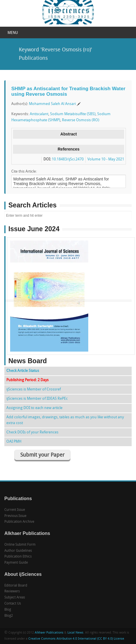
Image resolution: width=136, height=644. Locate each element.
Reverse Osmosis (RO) (81, 120)
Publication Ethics (18, 557)
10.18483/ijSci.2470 (68, 159)
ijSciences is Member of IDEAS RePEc (37, 399)
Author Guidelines (18, 551)
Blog (8, 610)
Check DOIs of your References (32, 432)
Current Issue (15, 510)
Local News (75, 633)
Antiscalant (39, 114)
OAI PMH (14, 442)
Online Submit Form (20, 545)
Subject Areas (15, 598)
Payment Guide (16, 563)
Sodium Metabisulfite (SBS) (73, 114)
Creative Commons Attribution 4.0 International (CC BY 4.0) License (76, 639)
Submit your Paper (42, 455)
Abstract (69, 134)
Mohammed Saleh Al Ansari (52, 104)
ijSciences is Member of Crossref (34, 389)
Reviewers (12, 591)
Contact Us (13, 604)
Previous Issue (15, 516)
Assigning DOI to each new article (34, 408)
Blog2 (9, 616)
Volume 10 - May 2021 (106, 159)
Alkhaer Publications (49, 633)
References (69, 149)
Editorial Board (16, 586)
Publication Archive (19, 522)
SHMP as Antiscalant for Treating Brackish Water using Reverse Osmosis (68, 91)
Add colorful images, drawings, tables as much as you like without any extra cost (65, 420)
